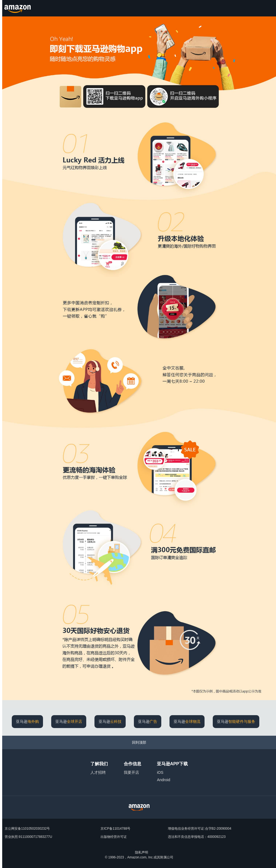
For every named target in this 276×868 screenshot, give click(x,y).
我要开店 (131, 772)
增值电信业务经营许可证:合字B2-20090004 (199, 829)
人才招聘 (98, 772)
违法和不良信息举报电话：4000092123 (197, 837)
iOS (160, 772)
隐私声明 (142, 852)
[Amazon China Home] (139, 807)
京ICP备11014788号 (115, 829)
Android (163, 780)
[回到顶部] (139, 742)
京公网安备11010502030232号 (27, 829)
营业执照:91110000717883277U (28, 837)
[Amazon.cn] (18, 8)
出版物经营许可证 (114, 837)
